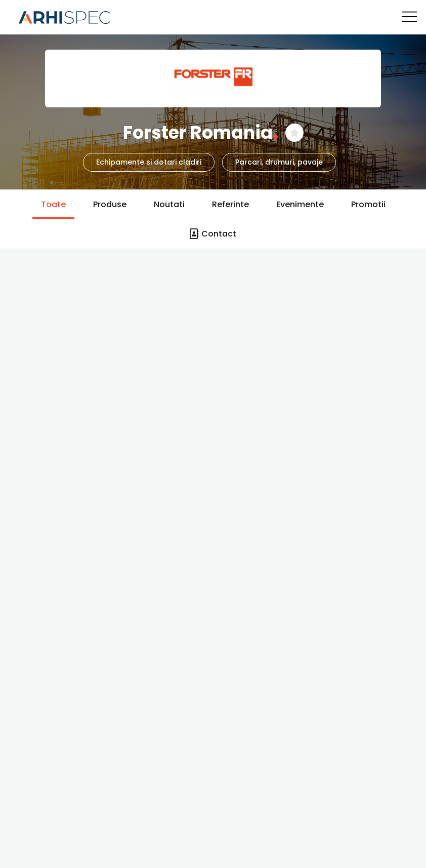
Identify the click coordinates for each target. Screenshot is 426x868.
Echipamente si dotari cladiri (149, 162)
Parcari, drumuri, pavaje (279, 162)
